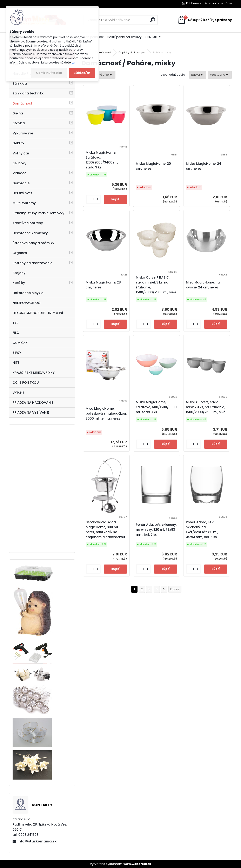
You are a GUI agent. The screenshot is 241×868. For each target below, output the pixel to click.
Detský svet (22, 193)
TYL (15, 323)
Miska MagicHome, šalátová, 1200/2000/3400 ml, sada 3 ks (102, 160)
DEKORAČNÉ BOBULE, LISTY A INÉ (38, 313)
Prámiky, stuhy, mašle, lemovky (38, 213)
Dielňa (18, 113)
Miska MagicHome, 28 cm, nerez (103, 285)
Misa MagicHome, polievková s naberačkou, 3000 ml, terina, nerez (106, 413)
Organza (20, 253)
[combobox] (198, 75)
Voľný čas (21, 153)
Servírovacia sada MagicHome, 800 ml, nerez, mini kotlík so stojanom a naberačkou (105, 530)
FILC (16, 333)
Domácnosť (22, 103)
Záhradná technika (28, 93)
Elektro (18, 143)
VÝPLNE (18, 393)
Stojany (19, 273)
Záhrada (20, 83)
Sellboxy (19, 163)
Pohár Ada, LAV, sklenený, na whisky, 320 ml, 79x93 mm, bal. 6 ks (156, 530)
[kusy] (93, 199)
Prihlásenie (194, 3)
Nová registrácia (220, 3)
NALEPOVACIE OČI (27, 303)
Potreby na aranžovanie (32, 263)
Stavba (19, 123)
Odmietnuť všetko (49, 73)
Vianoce (19, 173)
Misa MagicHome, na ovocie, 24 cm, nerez (203, 285)
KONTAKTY (153, 37)
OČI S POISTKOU (26, 383)
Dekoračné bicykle (28, 293)
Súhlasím (82, 73)
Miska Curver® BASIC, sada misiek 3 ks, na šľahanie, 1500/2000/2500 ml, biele (156, 285)
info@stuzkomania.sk (37, 841)
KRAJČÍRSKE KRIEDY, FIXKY (34, 373)
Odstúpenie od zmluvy (124, 37)
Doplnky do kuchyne (132, 52)
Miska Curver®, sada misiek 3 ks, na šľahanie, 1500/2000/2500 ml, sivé (206, 407)
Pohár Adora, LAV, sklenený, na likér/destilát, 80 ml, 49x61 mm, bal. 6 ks (202, 530)
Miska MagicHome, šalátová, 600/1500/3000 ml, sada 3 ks (156, 407)
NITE (16, 363)
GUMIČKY (20, 343)
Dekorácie (21, 183)
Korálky (19, 283)
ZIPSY (17, 353)
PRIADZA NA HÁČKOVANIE (33, 403)
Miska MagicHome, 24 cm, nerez (204, 166)
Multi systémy (24, 203)
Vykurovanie (23, 133)
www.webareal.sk (137, 864)
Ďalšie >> (175, 589)
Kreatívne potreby (28, 223)
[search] (153, 20)
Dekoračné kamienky (30, 233)
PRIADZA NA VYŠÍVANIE (31, 412)
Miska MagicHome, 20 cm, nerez (153, 166)
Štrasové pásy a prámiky (33, 243)
